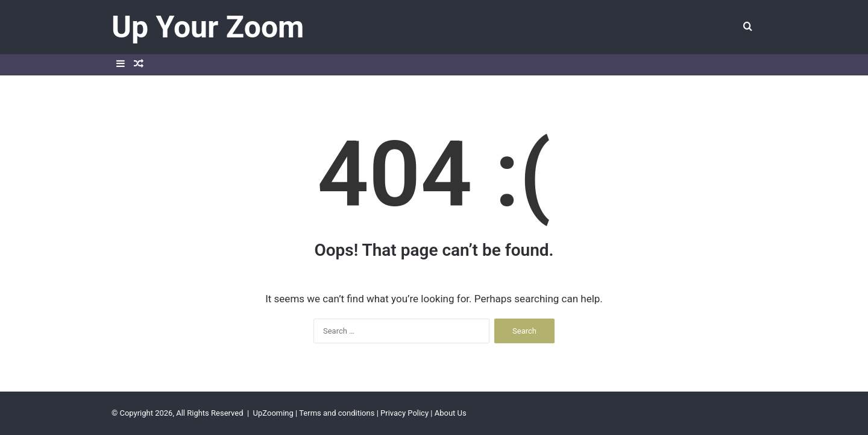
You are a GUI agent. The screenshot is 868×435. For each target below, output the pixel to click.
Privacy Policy (404, 413)
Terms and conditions (337, 413)
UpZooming (273, 413)
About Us (451, 413)
